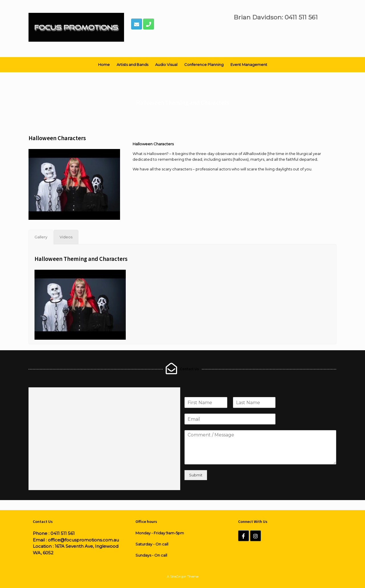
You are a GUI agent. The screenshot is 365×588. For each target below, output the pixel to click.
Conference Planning (204, 65)
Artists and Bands (132, 65)
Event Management (249, 65)
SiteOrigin (178, 577)
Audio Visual (166, 65)
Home (104, 65)
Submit (196, 475)
